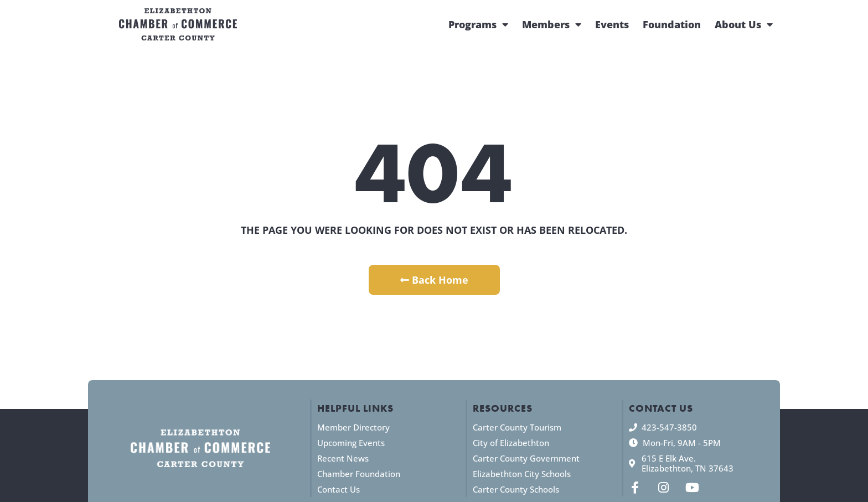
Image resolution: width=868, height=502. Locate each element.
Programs (478, 24)
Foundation (672, 24)
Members (552, 24)
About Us (744, 24)
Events (612, 24)
